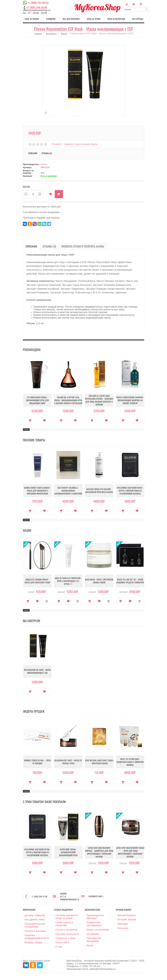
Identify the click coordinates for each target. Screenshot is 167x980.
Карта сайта (62, 942)
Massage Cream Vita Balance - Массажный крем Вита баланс (99, 491)
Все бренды (138, 19)
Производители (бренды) (95, 917)
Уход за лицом (32, 19)
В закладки (51, 194)
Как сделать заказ (35, 919)
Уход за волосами (116, 19)
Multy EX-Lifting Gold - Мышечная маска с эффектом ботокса (130, 762)
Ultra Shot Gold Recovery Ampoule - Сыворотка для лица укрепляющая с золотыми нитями (99, 852)
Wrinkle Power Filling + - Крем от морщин (37, 762)
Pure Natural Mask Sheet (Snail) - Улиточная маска (99, 762)
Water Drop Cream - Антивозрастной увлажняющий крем (68, 852)
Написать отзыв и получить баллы (81, 144)
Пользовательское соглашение (35, 925)
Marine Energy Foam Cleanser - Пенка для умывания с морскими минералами (37, 491)
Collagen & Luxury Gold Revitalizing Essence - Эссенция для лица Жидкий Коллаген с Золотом (99, 400)
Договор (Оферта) (35, 915)
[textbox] (136, 9)
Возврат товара (33, 942)
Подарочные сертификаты (94, 924)
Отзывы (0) (47, 153)
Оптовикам (93, 934)
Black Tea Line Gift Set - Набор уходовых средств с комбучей (130, 581)
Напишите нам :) (96, 896)
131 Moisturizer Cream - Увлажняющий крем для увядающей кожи (37, 400)
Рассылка (123, 928)
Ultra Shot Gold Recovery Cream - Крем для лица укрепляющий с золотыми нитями (130, 852)
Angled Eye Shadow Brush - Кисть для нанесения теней (37, 581)
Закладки (123, 924)
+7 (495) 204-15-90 (37, 7)
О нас (59, 947)
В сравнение (47, 601)
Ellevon (64, 34)
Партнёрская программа (94, 940)
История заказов (127, 919)
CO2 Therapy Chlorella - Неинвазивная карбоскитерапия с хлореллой (68, 491)
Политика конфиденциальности (37, 937)
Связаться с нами (65, 938)
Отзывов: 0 (57, 144)
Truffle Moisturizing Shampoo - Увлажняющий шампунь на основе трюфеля (130, 400)
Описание (33, 153)
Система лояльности (67, 934)
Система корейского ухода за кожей (67, 917)
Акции (90, 945)
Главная (38, 34)
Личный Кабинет (127, 915)
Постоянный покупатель (127, 4)
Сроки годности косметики (64, 924)
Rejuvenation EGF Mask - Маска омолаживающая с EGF (37, 671)
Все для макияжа (71, 19)
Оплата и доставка (35, 931)
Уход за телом (94, 19)
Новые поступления (98, 930)
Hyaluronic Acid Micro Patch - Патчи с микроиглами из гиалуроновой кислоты (130, 491)
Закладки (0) (134, 4)
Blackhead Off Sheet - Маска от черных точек (68, 762)
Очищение (51, 19)
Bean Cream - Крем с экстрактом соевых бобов (99, 581)
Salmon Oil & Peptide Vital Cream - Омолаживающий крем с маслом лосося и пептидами (68, 400)
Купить (59, 194)
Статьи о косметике (66, 930)
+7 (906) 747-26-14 (38, 2)
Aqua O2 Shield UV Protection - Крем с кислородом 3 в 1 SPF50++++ (68, 581)
